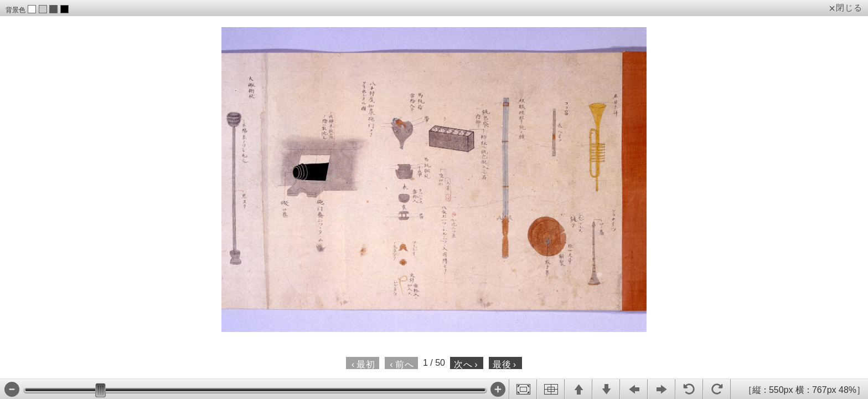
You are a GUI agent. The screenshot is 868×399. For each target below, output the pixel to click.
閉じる (849, 8)
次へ (466, 364)
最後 (505, 364)
